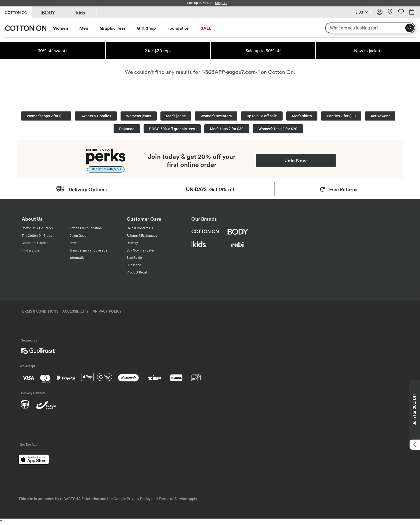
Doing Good (78, 236)
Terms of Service (173, 499)
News (73, 243)
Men (84, 28)
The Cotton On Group (37, 236)
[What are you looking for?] (370, 28)
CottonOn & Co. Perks (37, 228)
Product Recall (137, 272)
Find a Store (30, 250)
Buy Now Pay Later (140, 250)
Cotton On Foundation (86, 228)
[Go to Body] (48, 12)
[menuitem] (65, 28)
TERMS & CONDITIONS (39, 311)
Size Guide (134, 258)
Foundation (178, 28)
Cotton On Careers (35, 243)
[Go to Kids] (80, 12)
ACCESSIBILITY (76, 311)
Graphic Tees (113, 28)
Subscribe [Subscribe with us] (134, 265)
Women (61, 28)
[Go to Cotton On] (16, 12)
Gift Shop (146, 28)
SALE (206, 28)
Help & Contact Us (140, 228)
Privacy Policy (139, 499)
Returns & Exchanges (142, 236)
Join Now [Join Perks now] (296, 160)
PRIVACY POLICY (107, 311)
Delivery (132, 243)
